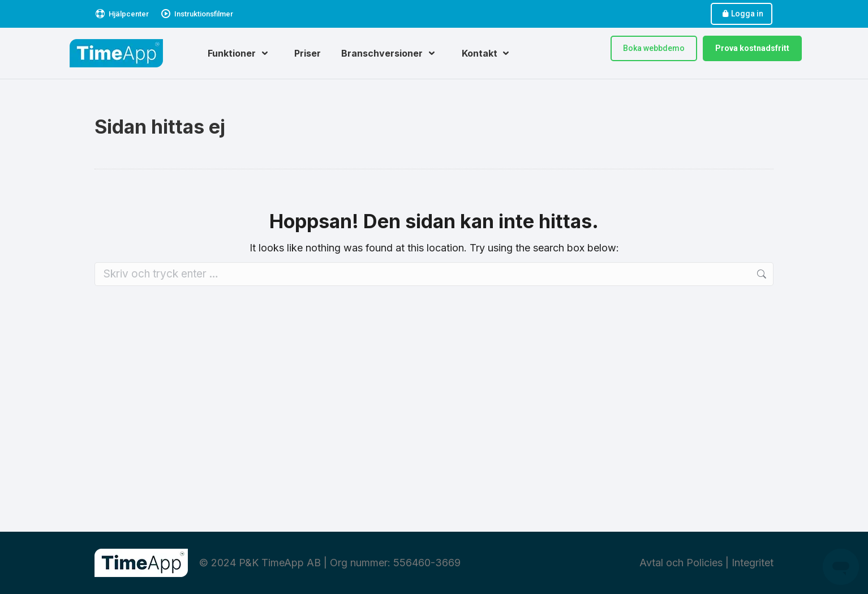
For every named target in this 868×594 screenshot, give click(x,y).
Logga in (742, 14)
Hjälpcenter (122, 14)
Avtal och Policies (681, 563)
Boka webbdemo (654, 48)
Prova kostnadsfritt (752, 48)
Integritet (753, 563)
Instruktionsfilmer (197, 14)
